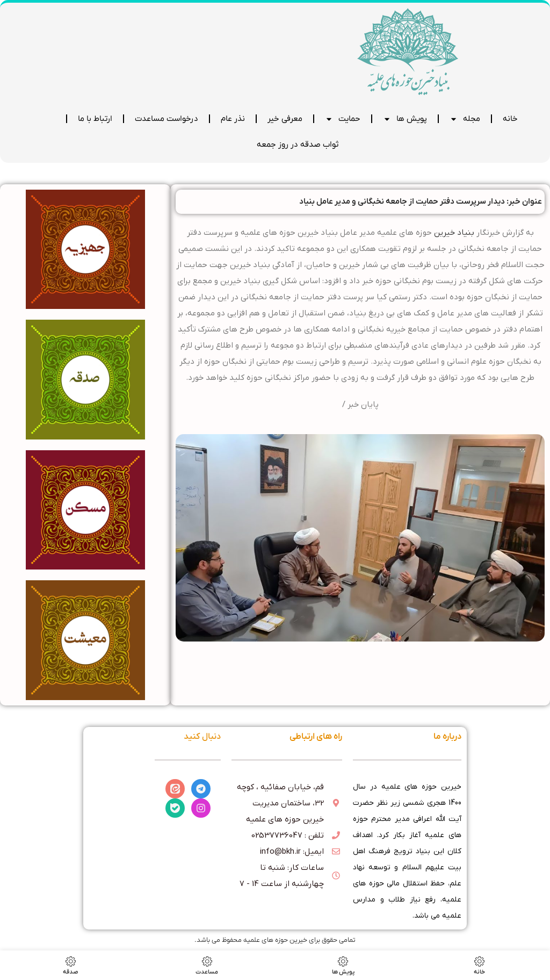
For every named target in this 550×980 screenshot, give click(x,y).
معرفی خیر (285, 119)
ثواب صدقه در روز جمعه (298, 145)
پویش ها (405, 119)
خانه (510, 119)
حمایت (343, 119)
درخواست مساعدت (167, 119)
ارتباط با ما (95, 119)
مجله (465, 119)
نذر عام (233, 119)
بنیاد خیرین (454, 233)
